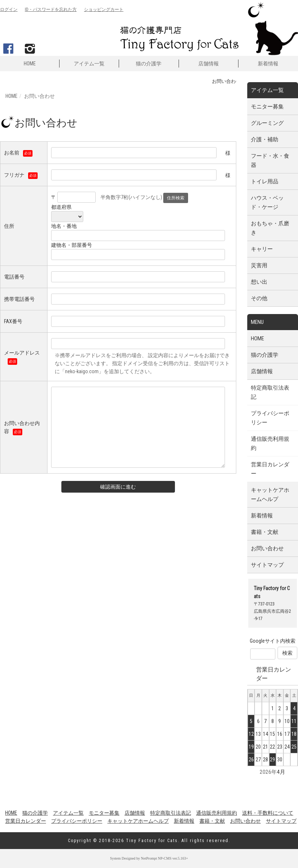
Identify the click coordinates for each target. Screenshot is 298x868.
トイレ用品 (265, 181)
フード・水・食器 (270, 160)
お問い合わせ (267, 548)
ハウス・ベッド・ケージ (267, 202)
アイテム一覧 (89, 64)
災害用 (259, 265)
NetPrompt (149, 858)
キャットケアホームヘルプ (270, 495)
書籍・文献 (265, 532)
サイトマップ (267, 565)
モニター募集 (267, 107)
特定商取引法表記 (270, 392)
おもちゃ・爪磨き (270, 228)
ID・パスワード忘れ (51, 9)
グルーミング (267, 123)
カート (104, 9)
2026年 (268, 772)
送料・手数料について (268, 813)
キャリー (262, 249)
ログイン (9, 9)
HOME (30, 64)
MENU (257, 322)
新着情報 (268, 64)
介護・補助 (265, 139)
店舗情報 (209, 64)
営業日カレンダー (270, 469)
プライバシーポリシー (270, 418)
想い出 (259, 282)
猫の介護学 (149, 64)
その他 (259, 298)
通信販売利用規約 (270, 443)
